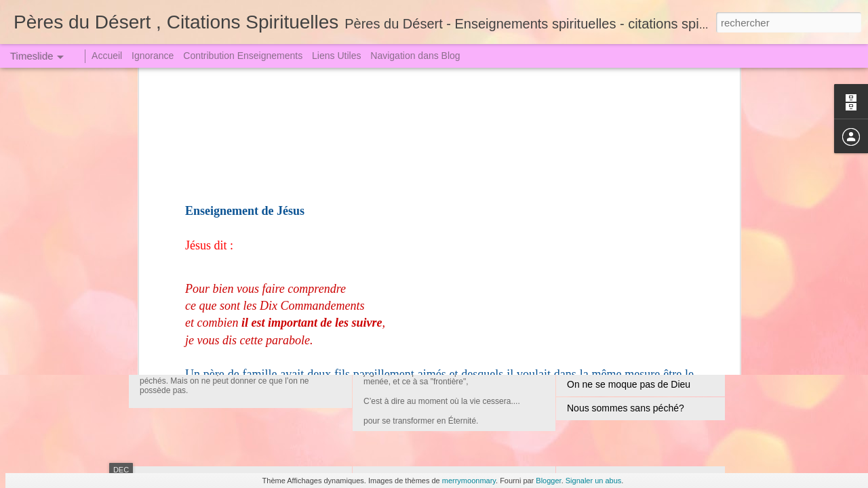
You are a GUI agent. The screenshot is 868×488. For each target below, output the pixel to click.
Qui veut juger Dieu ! (610, 337)
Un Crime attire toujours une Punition (645, 313)
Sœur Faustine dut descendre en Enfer (649, 289)
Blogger (548, 481)
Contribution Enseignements (243, 56)
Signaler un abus (594, 481)
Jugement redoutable (216, 315)
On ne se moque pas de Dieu (629, 384)
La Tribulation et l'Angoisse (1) (631, 242)
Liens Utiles (336, 56)
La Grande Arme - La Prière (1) (632, 361)
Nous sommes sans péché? (626, 408)
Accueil (107, 56)
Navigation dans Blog (415, 56)
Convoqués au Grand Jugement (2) (459, 308)
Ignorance (153, 56)
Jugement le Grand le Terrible (629, 266)
